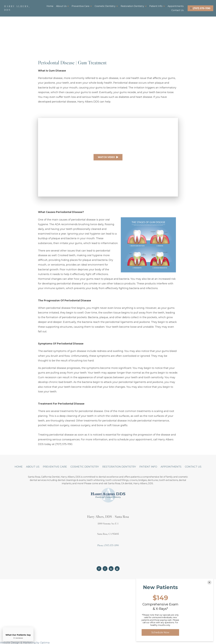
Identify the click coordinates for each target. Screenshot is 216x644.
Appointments (176, 6)
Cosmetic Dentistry (106, 6)
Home (50, 6)
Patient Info (157, 6)
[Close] (209, 582)
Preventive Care (82, 6)
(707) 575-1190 (200, 8)
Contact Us (177, 10)
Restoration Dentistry (134, 6)
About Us (62, 6)
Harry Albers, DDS (17, 8)
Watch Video (108, 159)
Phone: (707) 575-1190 (108, 545)
